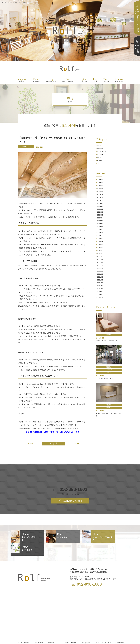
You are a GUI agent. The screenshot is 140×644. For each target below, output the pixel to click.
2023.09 (100, 203)
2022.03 (100, 256)
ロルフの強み (39, 630)
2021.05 (100, 286)
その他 (100, 160)
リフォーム (101, 155)
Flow (68, 80)
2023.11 (100, 197)
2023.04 (100, 218)
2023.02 (100, 224)
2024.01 (100, 191)
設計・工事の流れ (71, 630)
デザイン (26, 147)
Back (31, 443)
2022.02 (100, 259)
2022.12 (100, 230)
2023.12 (100, 194)
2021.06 (100, 283)
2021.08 (100, 277)
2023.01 (100, 227)
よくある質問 (86, 630)
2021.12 (100, 265)
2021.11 (100, 268)
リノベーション (103, 152)
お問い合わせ (119, 630)
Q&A (83, 80)
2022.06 (100, 247)
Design (51, 80)
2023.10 (100, 200)
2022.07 (100, 245)
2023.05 (100, 215)
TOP (18, 630)
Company (21, 80)
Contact (119, 80)
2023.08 (100, 206)
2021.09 (100, 274)
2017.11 (100, 298)
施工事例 (107, 630)
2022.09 (100, 239)
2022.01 (100, 262)
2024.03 (100, 185)
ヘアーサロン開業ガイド (104, 378)
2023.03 (100, 221)
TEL (70, 489)
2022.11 (100, 233)
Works (106, 80)
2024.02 (100, 188)
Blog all (54, 443)
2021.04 (100, 289)
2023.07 (100, 209)
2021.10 (100, 271)
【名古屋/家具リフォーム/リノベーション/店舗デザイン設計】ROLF (70, 639)
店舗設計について (54, 630)
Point (36, 80)
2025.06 (100, 180)
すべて (100, 146)
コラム (100, 163)
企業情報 (27, 630)
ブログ (97, 630)
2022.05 (100, 250)
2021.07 (100, 280)
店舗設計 (100, 149)
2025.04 (100, 182)
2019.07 (100, 292)
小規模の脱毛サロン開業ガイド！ (107, 341)
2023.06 (100, 212)
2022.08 (100, 242)
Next (76, 443)
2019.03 (100, 295)
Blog (95, 80)
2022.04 (100, 253)
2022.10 (100, 236)
